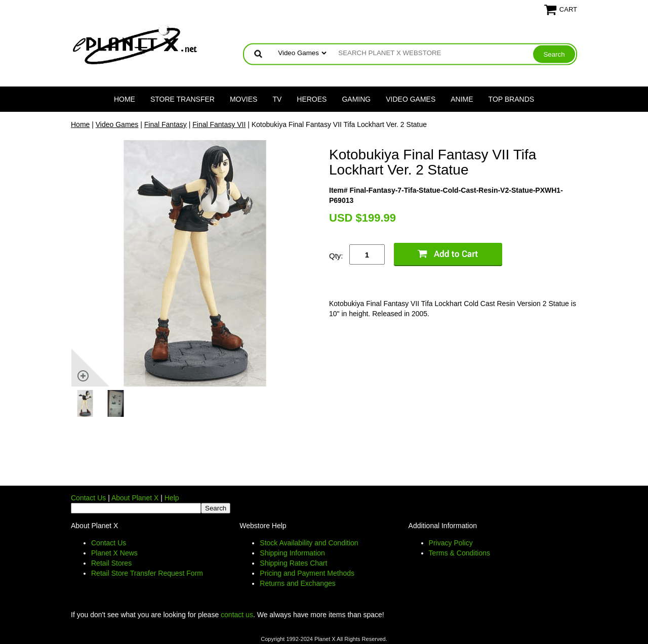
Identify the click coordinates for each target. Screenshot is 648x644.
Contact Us (88, 498)
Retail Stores (111, 563)
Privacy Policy (451, 543)
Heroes (312, 99)
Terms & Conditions (459, 553)
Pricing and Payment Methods (307, 573)
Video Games (411, 99)
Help (172, 498)
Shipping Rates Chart (293, 563)
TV (277, 99)
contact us (237, 615)
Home (125, 99)
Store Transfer (183, 99)
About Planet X (135, 498)
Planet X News (114, 553)
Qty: (336, 256)
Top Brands (512, 99)
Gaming (356, 99)
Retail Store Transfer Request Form (147, 573)
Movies (244, 99)
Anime (462, 99)
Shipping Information (292, 553)
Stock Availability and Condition (309, 543)
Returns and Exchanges (297, 583)
